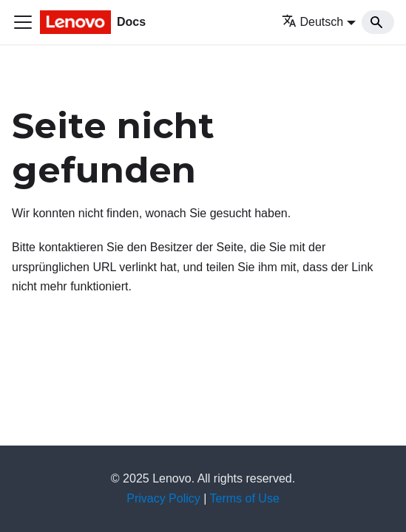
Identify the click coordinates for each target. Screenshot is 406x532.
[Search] (378, 22)
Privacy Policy (163, 498)
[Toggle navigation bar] (23, 22)
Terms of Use (245, 498)
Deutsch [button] (313, 22)
